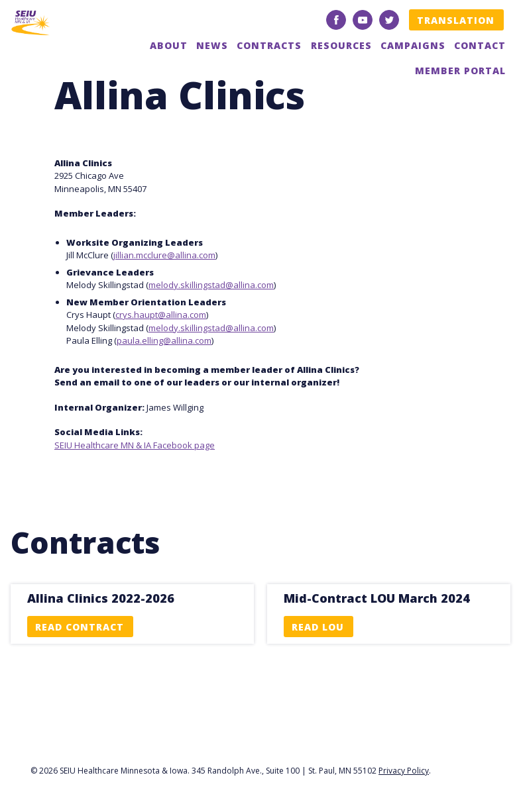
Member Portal (460, 71)
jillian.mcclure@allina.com (164, 255)
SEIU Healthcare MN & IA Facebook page (135, 445)
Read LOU (318, 627)
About (169, 45)
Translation (456, 20)
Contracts (269, 45)
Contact (480, 45)
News (212, 45)
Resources (341, 45)
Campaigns (413, 45)
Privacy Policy (404, 771)
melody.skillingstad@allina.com (211, 285)
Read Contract (80, 627)
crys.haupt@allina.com (161, 315)
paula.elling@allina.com (164, 340)
